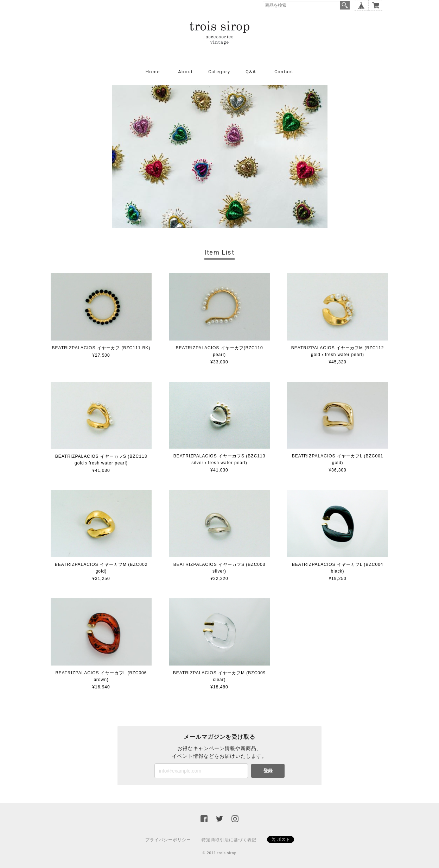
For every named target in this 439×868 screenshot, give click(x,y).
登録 (268, 771)
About (186, 72)
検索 (345, 5)
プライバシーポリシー (168, 840)
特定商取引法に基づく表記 (229, 840)
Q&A (251, 72)
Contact (284, 72)
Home (153, 72)
